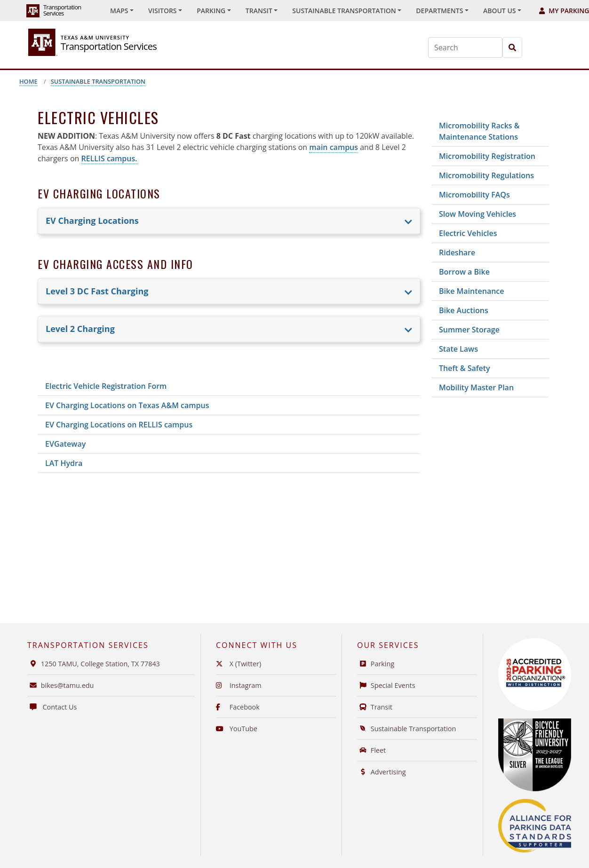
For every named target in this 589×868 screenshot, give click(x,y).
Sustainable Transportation (98, 81)
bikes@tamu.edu (60, 685)
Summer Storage (469, 330)
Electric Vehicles (468, 233)
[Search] (465, 47)
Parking (376, 664)
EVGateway (65, 444)
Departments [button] (439, 11)
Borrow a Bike (464, 272)
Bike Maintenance (472, 291)
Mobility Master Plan (476, 387)
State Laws (458, 349)
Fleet (371, 750)
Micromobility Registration (487, 156)
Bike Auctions (464, 310)
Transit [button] (259, 11)
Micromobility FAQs (474, 195)
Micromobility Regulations (486, 175)
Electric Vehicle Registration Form (106, 386)
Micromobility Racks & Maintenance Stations (479, 131)
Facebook (238, 707)
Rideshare (457, 253)
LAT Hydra (64, 463)
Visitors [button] (163, 11)
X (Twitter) (239, 664)
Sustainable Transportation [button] (344, 11)
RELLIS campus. (109, 158)
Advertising (382, 772)
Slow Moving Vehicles (478, 214)
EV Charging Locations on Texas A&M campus (127, 405)
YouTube (237, 729)
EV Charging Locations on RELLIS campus (119, 425)
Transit (375, 707)
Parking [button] (211, 11)
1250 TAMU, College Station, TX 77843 (94, 664)
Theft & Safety (465, 368)
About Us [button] (500, 11)
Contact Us (52, 707)
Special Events (386, 685)
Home (28, 81)
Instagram (239, 685)
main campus (334, 147)
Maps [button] (119, 11)
